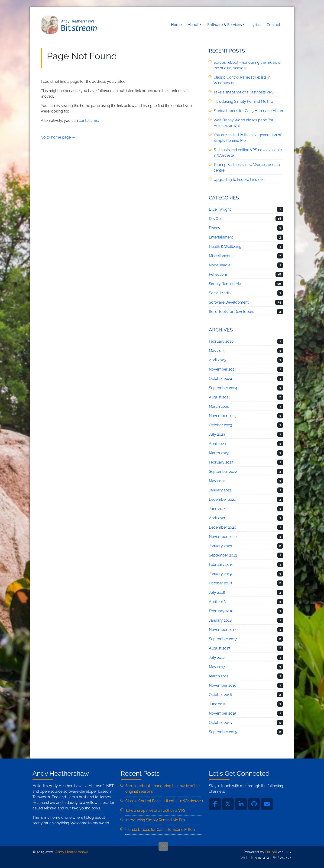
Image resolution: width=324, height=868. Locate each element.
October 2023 (220, 425)
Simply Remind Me (225, 284)
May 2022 (217, 481)
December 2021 (222, 499)
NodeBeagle (220, 265)
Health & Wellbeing (225, 247)
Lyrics (256, 25)
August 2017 (220, 648)
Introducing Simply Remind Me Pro (243, 101)
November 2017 (223, 630)
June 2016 (218, 704)
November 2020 (223, 537)
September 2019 (223, 555)
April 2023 (217, 444)
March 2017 (219, 676)
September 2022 (223, 472)
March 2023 (219, 453)
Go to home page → (58, 137)
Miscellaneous (221, 256)
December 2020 (223, 527)
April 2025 (217, 360)
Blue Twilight (220, 209)
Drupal (271, 852)
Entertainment (221, 237)
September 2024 (223, 388)
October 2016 (220, 695)
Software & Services (225, 25)
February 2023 (221, 462)
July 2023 (217, 434)
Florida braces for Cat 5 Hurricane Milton (248, 111)
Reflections (218, 274)
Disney (215, 228)
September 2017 (223, 639)
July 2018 (217, 592)
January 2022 (220, 490)
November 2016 (223, 685)
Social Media (220, 293)
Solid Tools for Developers (232, 312)
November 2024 (223, 369)
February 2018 (221, 611)
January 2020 (220, 546)
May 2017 (217, 667)
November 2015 (223, 713)
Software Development (229, 302)
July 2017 (217, 658)
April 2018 (217, 602)
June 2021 (217, 509)
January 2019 (220, 574)
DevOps (216, 219)
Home (176, 25)
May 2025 (217, 351)
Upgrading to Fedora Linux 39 (239, 180)
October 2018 (220, 583)
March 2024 (219, 406)
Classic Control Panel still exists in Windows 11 (164, 801)
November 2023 (223, 416)
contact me (88, 121)
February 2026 (221, 341)
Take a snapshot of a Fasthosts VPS (244, 92)
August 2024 (220, 397)
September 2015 (223, 732)
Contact (273, 25)
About (193, 25)
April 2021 (217, 518)
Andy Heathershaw (70, 25)
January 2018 (220, 620)
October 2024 (220, 379)
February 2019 (221, 565)
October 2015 (220, 723)
